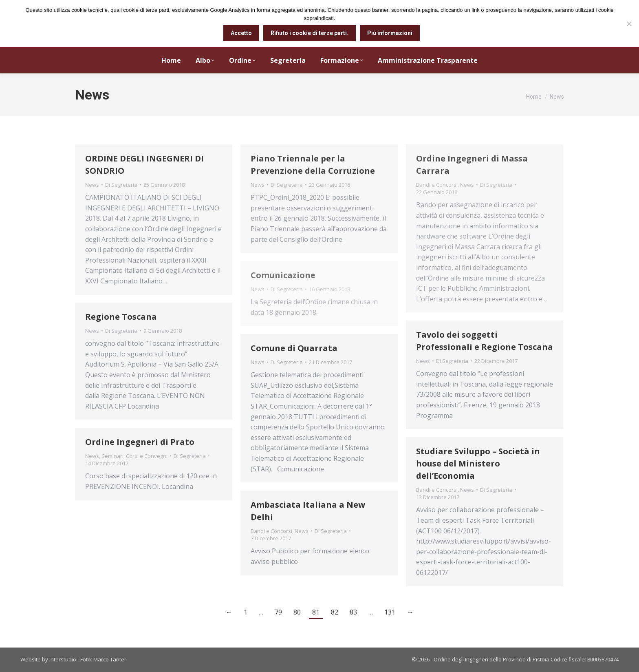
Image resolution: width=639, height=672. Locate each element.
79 (278, 612)
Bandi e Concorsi (437, 185)
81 (316, 612)
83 (353, 612)
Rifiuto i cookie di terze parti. (310, 33)
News (92, 185)
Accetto (241, 33)
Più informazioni (390, 33)
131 (390, 612)
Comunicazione (283, 275)
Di (121, 185)
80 (297, 612)
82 (335, 612)
